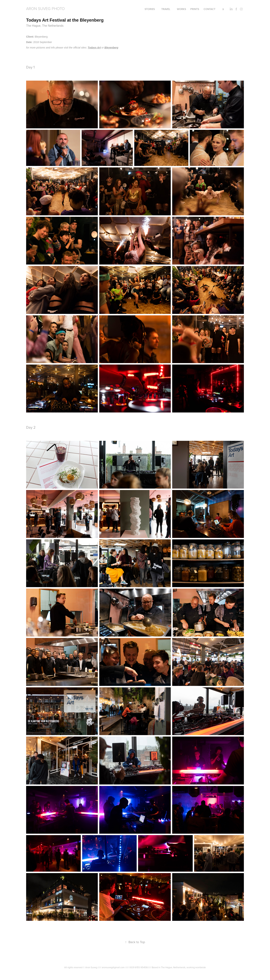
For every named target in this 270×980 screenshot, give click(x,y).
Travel (166, 9)
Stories (150, 9)
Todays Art (94, 48)
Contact (209, 9)
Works (181, 9)
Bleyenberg (111, 48)
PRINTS (195, 9)
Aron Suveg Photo (45, 8)
